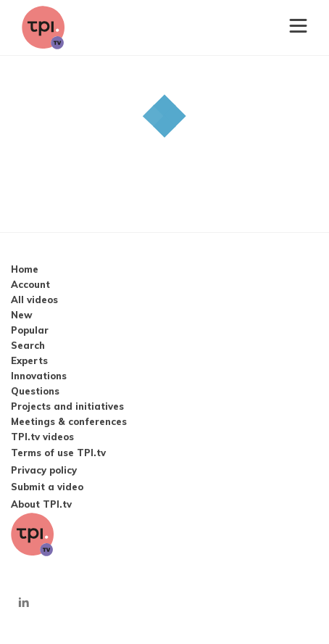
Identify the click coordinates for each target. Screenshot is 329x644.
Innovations (39, 376)
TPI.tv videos (42, 437)
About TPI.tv (41, 504)
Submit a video (47, 487)
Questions (35, 391)
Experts (29, 360)
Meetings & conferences (69, 421)
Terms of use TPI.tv (58, 453)
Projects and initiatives (67, 406)
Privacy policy (44, 470)
